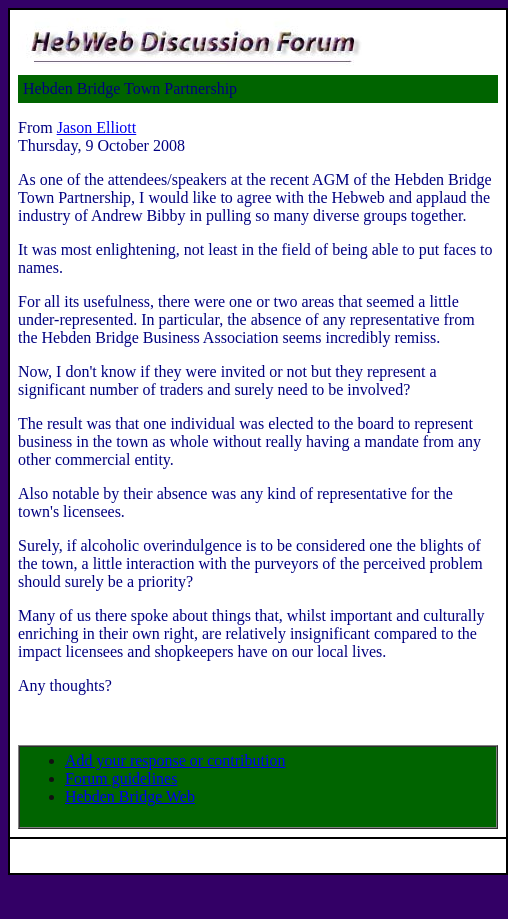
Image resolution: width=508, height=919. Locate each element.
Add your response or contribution (175, 760)
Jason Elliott (97, 127)
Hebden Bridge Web (130, 796)
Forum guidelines (121, 778)
